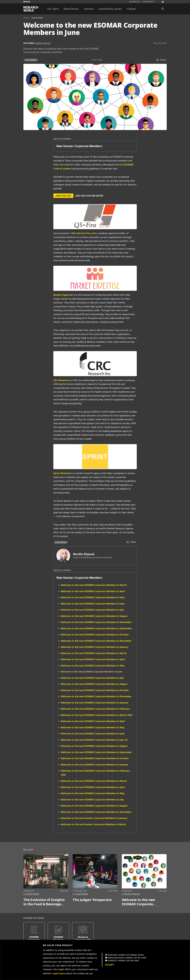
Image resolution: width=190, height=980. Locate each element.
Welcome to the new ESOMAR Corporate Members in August (94, 616)
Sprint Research (62, 473)
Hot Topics (53, 9)
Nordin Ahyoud (84, 554)
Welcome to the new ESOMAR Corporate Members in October (95, 635)
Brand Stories (71, 9)
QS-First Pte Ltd (86, 233)
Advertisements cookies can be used (127, 958)
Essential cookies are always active (126, 955)
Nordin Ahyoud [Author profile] (43, 43)
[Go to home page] (31, 9)
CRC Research (61, 380)
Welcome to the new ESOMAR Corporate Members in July (92, 610)
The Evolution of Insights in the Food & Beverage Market (44, 902)
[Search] (163, 9)
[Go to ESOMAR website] (27, 2)
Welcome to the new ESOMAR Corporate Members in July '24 (94, 740)
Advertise (135, 2)
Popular (39, 857)
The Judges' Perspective (92, 900)
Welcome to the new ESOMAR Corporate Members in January (95, 647)
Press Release (31, 60)
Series (29, 857)
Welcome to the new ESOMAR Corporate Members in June (93, 604)
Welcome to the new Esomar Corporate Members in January (94, 818)
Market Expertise (63, 295)
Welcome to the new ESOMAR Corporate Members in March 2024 (97, 715)
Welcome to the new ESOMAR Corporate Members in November (96, 622)
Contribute (148, 2)
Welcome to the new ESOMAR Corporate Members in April (93, 591)
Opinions (89, 9)
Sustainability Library (110, 9)
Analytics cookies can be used (123, 960)
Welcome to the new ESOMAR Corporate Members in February (95, 709)
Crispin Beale (32, 894)
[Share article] (161, 60)
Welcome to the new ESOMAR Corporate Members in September (96, 628)
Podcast (131, 9)
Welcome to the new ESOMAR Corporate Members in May (93, 597)
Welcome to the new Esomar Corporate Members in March (93, 824)
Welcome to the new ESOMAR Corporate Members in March (94, 585)
